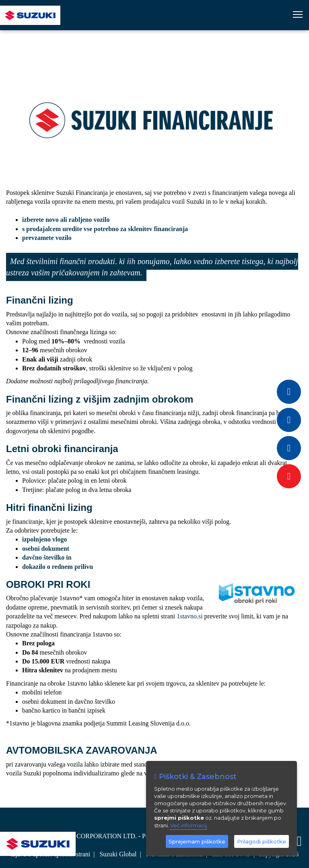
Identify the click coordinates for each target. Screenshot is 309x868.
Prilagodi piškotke (262, 841)
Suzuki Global (118, 854)
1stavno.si (190, 616)
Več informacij (188, 825)
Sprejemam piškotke (197, 841)
